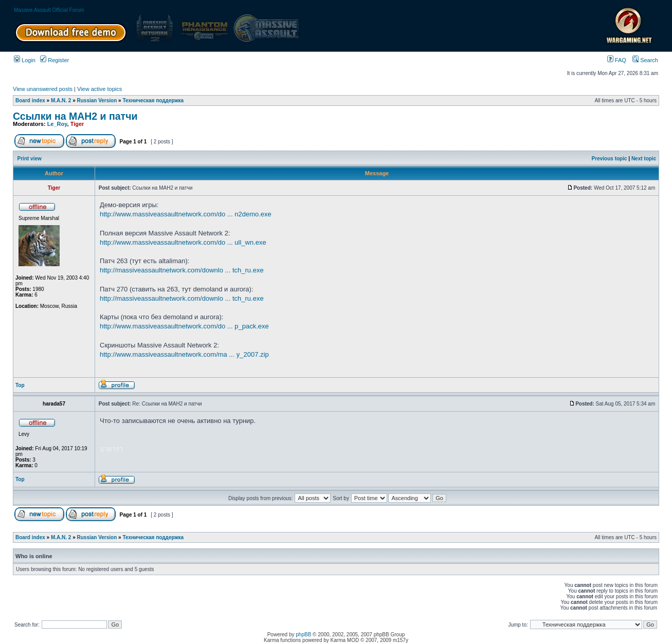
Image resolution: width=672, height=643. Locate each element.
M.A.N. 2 (61, 100)
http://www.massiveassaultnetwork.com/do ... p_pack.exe (184, 326)
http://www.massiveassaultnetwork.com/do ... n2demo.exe (186, 214)
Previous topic (610, 159)
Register (55, 60)
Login (25, 60)
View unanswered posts (43, 89)
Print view (30, 159)
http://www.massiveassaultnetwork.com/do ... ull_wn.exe (183, 242)
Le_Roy (57, 124)
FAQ (617, 60)
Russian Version (97, 100)
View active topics (99, 89)
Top (20, 385)
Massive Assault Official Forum (49, 10)
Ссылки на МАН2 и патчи (75, 116)
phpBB (303, 635)
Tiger (77, 124)
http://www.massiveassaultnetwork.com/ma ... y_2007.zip (184, 354)
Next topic (644, 159)
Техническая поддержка (153, 100)
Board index (30, 100)
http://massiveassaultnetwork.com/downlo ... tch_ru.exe (182, 270)
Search (645, 60)
